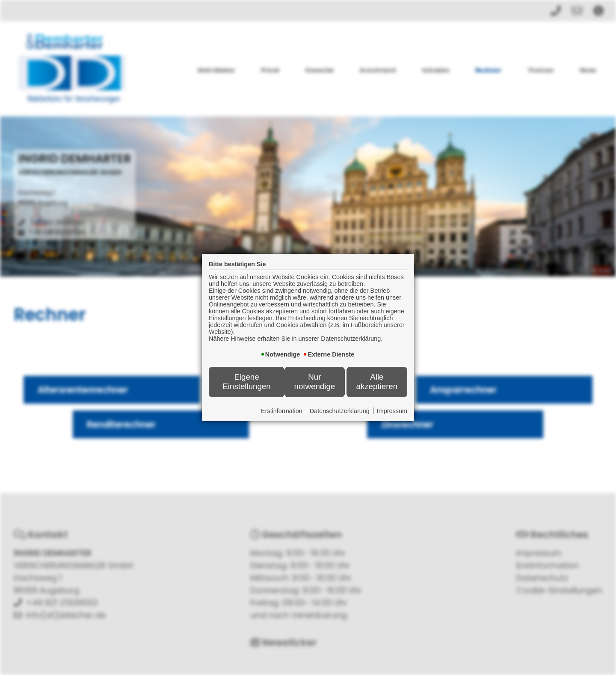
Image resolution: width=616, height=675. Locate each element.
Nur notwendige (315, 382)
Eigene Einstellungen (246, 382)
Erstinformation (282, 411)
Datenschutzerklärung (340, 411)
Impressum (392, 411)
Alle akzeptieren (377, 382)
